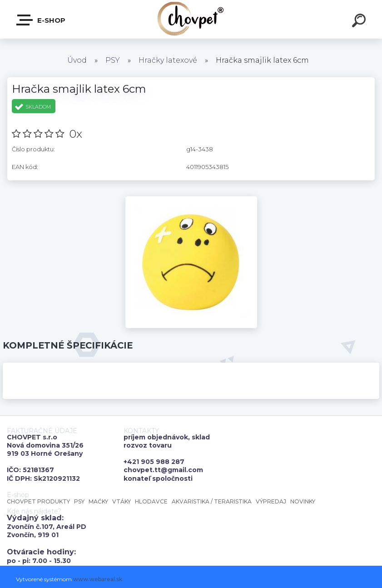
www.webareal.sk (98, 579)
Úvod (77, 60)
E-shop (41, 20)
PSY (113, 60)
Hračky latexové (168, 60)
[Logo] (191, 19)
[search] (360, 22)
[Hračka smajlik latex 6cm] (191, 199)
